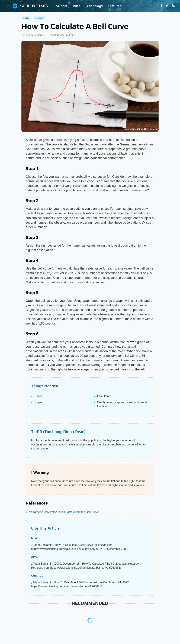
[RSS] (173, 6)
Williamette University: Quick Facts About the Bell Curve (64, 512)
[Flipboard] (167, 6)
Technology (94, 6)
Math (76, 6)
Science (62, 6)
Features (115, 6)
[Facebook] (161, 6)
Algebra (40, 18)
